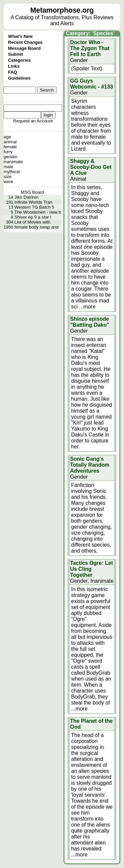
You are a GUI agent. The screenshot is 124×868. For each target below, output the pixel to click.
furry (8, 152)
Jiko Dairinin (27, 197)
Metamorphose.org (62, 10)
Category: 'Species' (90, 33)
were (8, 182)
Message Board (24, 48)
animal (10, 142)
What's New (20, 36)
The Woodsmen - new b (38, 212)
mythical (12, 172)
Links (14, 66)
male (8, 167)
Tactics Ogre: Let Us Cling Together (92, 569)
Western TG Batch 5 (34, 207)
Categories (19, 60)
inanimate (13, 162)
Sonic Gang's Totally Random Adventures (90, 465)
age (7, 137)
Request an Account (33, 121)
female (10, 147)
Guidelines (19, 78)
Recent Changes (25, 42)
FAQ (12, 72)
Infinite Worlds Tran (34, 202)
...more (87, 307)
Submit (15, 54)
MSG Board (32, 192)
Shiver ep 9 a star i (33, 217)
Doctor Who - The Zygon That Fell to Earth (90, 48)
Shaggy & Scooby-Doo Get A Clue (91, 167)
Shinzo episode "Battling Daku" (90, 322)
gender (11, 157)
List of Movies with (33, 222)
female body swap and (37, 227)
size (8, 177)
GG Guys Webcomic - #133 (92, 84)
